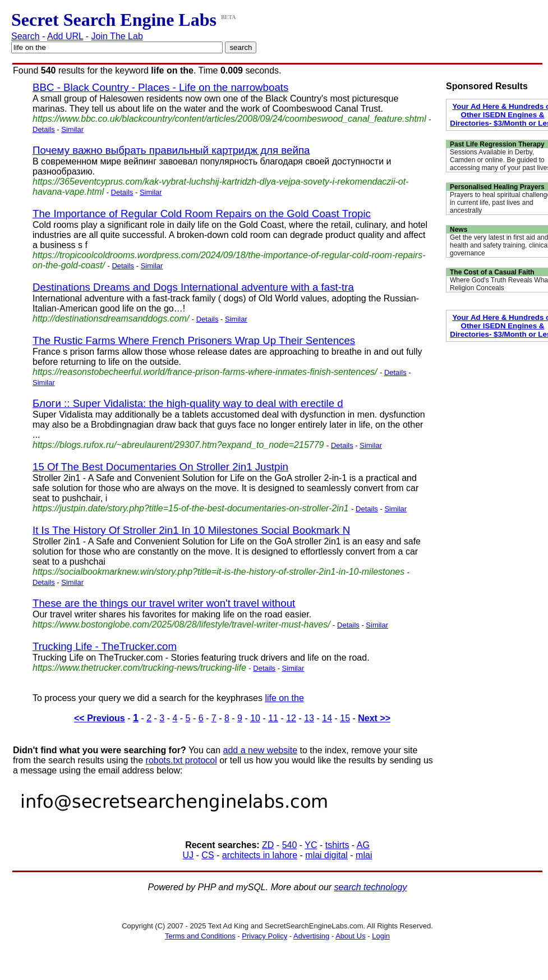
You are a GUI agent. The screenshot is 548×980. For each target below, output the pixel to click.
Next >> (374, 718)
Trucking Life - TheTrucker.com (105, 646)
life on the (284, 698)
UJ (188, 855)
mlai (364, 855)
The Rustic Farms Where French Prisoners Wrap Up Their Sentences (194, 340)
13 (309, 718)
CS (208, 855)
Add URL (65, 36)
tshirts (337, 845)
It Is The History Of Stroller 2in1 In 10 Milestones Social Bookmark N (191, 530)
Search (26, 36)
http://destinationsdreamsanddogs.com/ (111, 319)
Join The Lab (117, 36)
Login (381, 936)
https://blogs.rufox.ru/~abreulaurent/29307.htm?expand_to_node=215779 (178, 445)
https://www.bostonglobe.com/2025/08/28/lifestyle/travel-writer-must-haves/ (181, 624)
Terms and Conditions (200, 936)
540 (290, 845)
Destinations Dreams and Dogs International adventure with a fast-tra (193, 287)
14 (327, 718)
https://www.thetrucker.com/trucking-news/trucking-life (139, 668)
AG (363, 845)
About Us (350, 936)
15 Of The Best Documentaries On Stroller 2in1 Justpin (160, 467)
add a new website (261, 750)
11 (273, 718)
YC (311, 845)
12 (291, 718)
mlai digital (326, 855)
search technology (371, 887)
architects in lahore (260, 855)
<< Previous (100, 718)
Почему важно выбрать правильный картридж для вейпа (171, 150)
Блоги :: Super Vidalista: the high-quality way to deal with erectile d (188, 403)
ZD (268, 845)
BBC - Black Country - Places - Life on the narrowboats (160, 87)
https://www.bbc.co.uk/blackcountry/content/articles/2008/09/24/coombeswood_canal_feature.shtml (229, 119)
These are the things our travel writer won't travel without (164, 603)
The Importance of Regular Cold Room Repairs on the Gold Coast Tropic (202, 214)
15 (345, 718)
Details (44, 129)
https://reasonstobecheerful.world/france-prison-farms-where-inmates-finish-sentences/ (205, 372)
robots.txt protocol (181, 760)
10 (255, 718)
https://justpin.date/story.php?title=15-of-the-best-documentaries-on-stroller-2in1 (191, 508)
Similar (72, 129)
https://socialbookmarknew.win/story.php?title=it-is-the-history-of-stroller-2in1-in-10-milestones (218, 572)
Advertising (311, 936)
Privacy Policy (264, 936)
